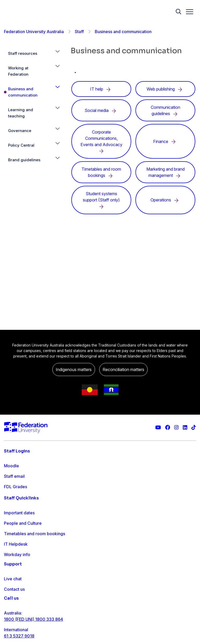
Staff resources (23, 53)
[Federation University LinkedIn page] (185, 428)
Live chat (13, 599)
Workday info (17, 574)
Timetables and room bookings (35, 553)
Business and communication (23, 92)
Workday (13, 497)
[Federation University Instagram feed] (176, 428)
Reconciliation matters (123, 369)
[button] (58, 53)
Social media (101, 110)
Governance (20, 131)
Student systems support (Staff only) (101, 200)
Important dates (19, 533)
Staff (79, 32)
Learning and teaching (21, 113)
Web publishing (165, 89)
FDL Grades (15, 487)
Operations (165, 200)
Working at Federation (18, 71)
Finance (165, 141)
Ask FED (12, 620)
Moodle (11, 466)
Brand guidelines (24, 160)
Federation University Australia (34, 32)
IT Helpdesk (16, 564)
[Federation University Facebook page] (168, 428)
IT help (101, 89)
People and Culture (23, 543)
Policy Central (21, 145)
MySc (9, 508)
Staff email (14, 476)
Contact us (14, 610)
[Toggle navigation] (187, 12)
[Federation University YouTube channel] (158, 428)
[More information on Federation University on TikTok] (194, 428)
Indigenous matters (74, 369)
